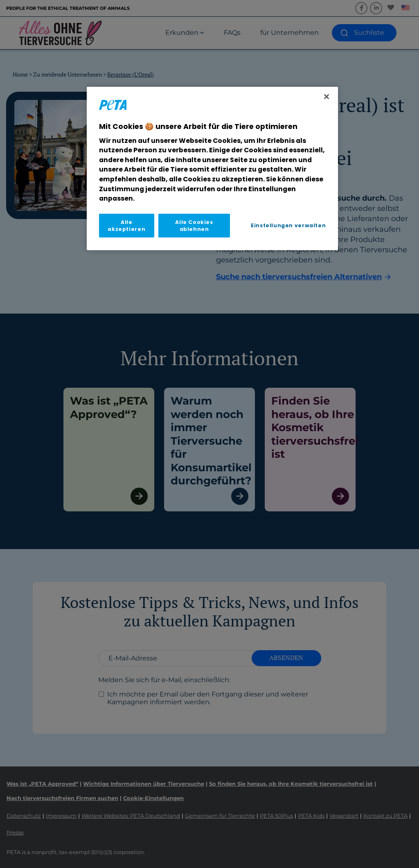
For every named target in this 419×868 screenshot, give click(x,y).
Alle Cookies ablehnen (194, 226)
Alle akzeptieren (126, 226)
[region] (212, 168)
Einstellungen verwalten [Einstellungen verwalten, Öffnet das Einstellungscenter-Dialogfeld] (288, 225)
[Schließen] (327, 97)
